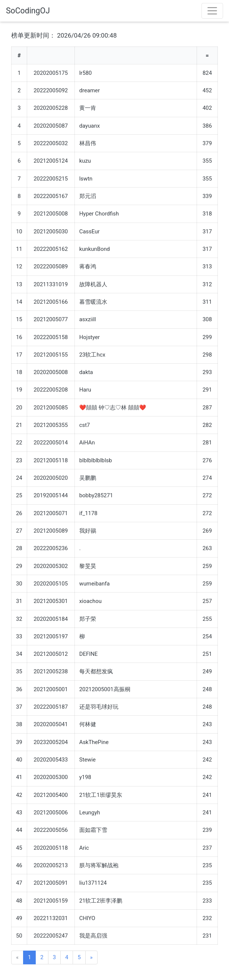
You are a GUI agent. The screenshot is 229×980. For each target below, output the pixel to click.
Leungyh (90, 813)
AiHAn (87, 443)
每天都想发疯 (96, 671)
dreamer (90, 90)
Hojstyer (90, 337)
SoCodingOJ (28, 11)
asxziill (88, 319)
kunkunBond (95, 249)
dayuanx (90, 126)
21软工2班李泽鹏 (101, 901)
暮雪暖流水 (93, 302)
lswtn (86, 179)
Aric (84, 848)
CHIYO (87, 918)
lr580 (86, 73)
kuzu (85, 161)
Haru (85, 390)
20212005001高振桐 (105, 689)
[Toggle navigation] (212, 11)
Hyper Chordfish (99, 214)
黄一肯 (88, 108)
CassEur (90, 232)
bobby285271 (96, 495)
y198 (85, 777)
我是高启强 (93, 936)
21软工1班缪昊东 (101, 795)
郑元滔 (88, 196)
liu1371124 (93, 883)
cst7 (85, 425)
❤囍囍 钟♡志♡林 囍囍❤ (113, 408)
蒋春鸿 (88, 266)
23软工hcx (92, 355)
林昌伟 (88, 143)
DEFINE (89, 654)
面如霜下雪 (93, 830)
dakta (86, 372)
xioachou (90, 601)
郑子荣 (88, 619)
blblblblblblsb (96, 460)
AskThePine (94, 742)
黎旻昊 (88, 566)
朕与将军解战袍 (99, 865)
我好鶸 (88, 531)
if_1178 (88, 513)
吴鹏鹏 (88, 478)
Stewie (88, 760)
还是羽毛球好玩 (99, 707)
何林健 (88, 724)
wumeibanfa (95, 584)
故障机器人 (93, 284)
